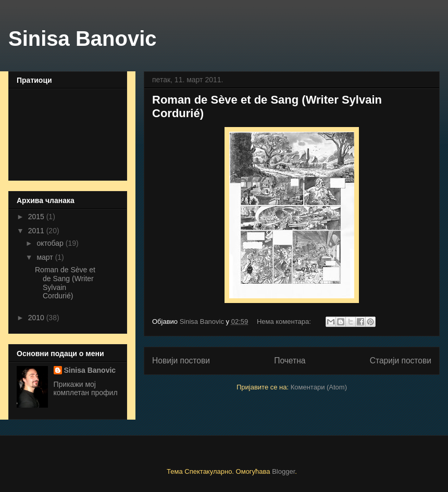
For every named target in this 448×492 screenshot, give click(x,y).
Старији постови (401, 361)
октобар (51, 243)
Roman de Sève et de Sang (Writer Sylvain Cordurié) (65, 283)
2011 (37, 231)
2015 (37, 217)
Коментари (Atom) (319, 387)
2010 (37, 318)
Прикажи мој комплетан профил (86, 388)
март (46, 257)
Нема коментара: (285, 321)
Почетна (290, 361)
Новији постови (181, 361)
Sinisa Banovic (83, 39)
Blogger (283, 471)
